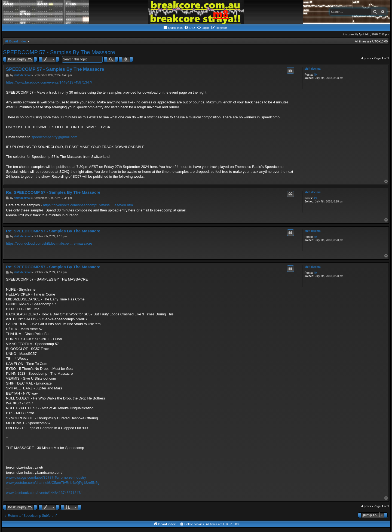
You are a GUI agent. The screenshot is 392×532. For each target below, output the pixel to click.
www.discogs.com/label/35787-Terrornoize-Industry (46, 477)
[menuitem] (189, 28)
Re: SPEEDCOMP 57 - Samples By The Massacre (53, 192)
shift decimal (313, 69)
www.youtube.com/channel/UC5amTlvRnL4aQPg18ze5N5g (53, 483)
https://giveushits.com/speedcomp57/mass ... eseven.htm (88, 205)
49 (315, 75)
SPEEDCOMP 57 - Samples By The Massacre (59, 52)
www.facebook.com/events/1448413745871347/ (44, 493)
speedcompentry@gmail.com (54, 137)
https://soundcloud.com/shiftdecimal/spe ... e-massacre (49, 243)
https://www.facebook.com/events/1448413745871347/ (49, 82)
